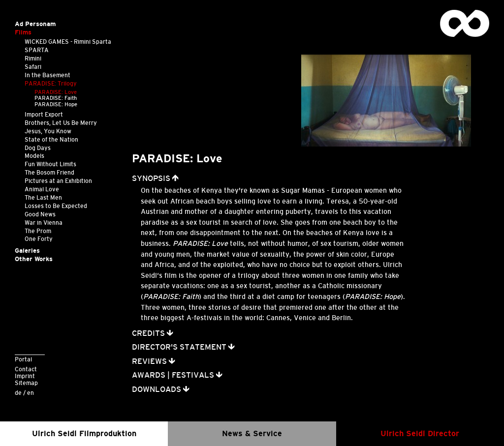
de (18, 393)
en (31, 393)
